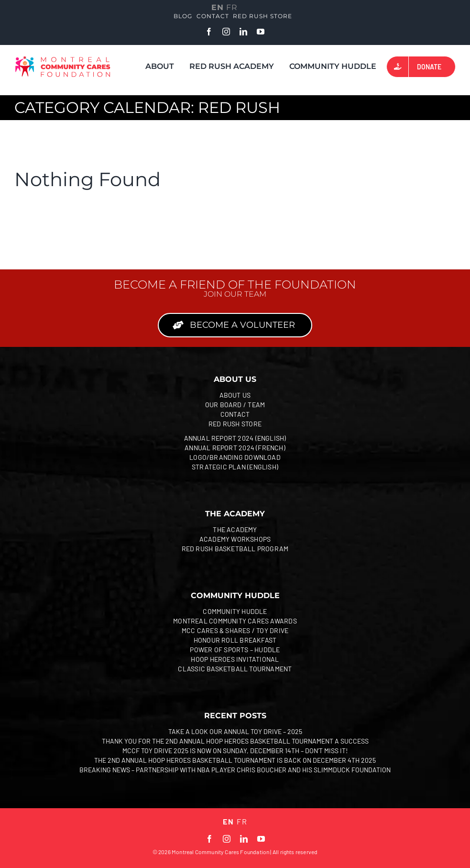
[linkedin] (243, 32)
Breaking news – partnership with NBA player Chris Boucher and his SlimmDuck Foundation (235, 770)
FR (232, 7)
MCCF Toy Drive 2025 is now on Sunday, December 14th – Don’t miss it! (235, 751)
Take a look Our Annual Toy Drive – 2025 (235, 731)
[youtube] (261, 32)
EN (218, 7)
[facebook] (209, 32)
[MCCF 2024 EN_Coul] (63, 60)
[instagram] (226, 32)
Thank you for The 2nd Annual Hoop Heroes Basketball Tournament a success (235, 741)
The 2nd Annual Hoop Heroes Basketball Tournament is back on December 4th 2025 (235, 760)
